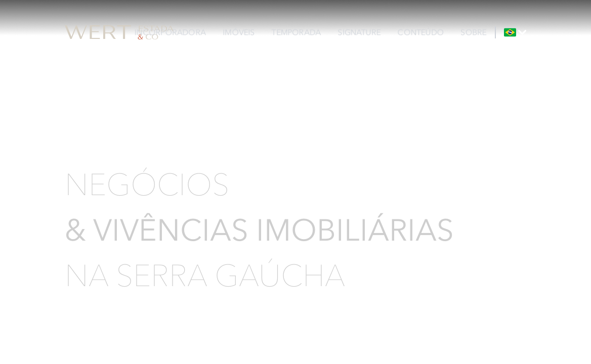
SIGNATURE (359, 32)
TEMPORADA (296, 32)
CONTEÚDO (421, 32)
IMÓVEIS (239, 32)
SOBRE (474, 32)
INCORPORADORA (170, 32)
